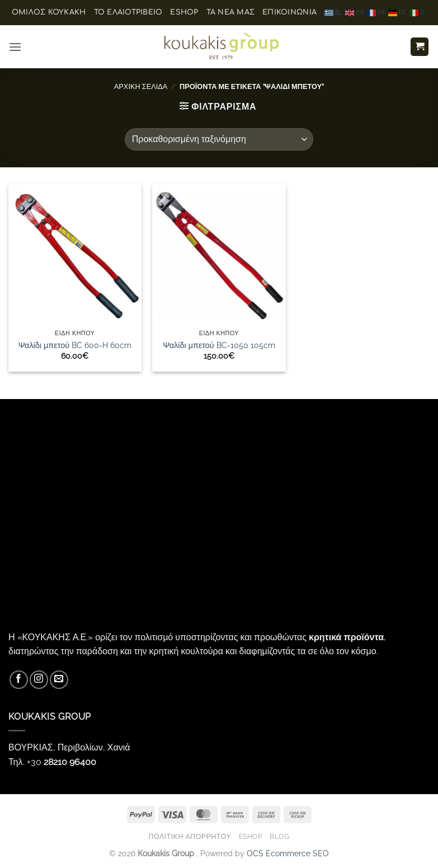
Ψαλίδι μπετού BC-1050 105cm (219, 345)
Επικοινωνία (289, 12)
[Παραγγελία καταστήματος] (219, 139)
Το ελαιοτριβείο (128, 12)
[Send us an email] (59, 680)
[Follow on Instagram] (39, 680)
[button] (15, 47)
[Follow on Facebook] (19, 680)
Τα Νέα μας (231, 12)
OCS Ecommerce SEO (288, 853)
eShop (184, 12)
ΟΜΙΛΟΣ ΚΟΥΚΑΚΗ (49, 12)
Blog (279, 836)
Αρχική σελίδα (141, 86)
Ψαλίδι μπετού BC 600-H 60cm (75, 345)
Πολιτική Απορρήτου (190, 836)
